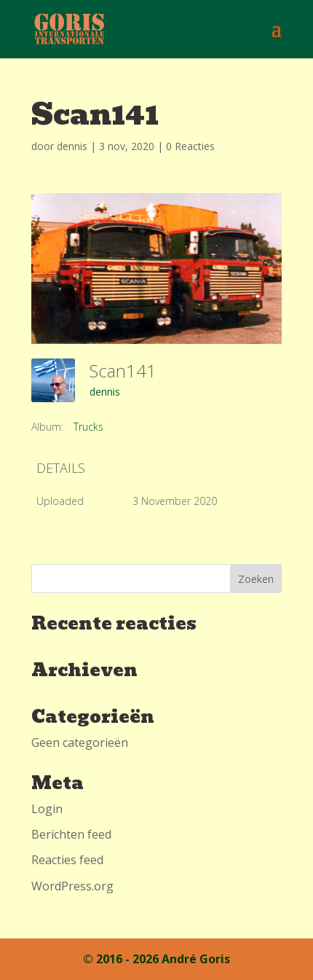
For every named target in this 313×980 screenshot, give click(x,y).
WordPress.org (72, 886)
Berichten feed (71, 834)
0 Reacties (190, 146)
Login (47, 809)
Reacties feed (67, 860)
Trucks (88, 427)
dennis (72, 146)
